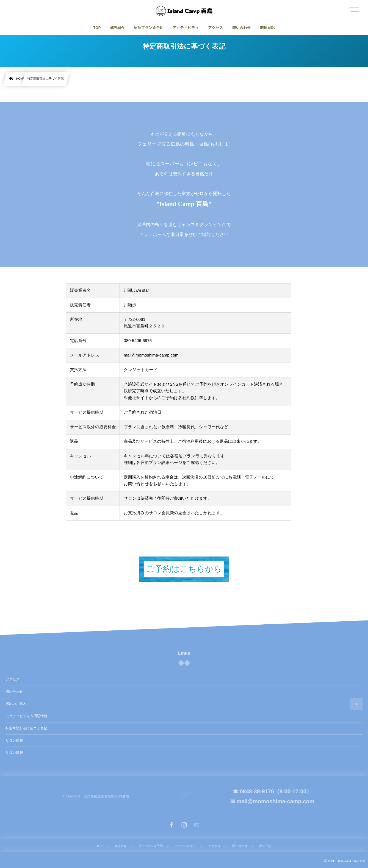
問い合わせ (14, 692)
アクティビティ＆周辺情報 (26, 716)
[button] (353, 7)
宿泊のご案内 (16, 704)
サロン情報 (14, 741)
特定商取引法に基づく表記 (26, 728)
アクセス (13, 679)
